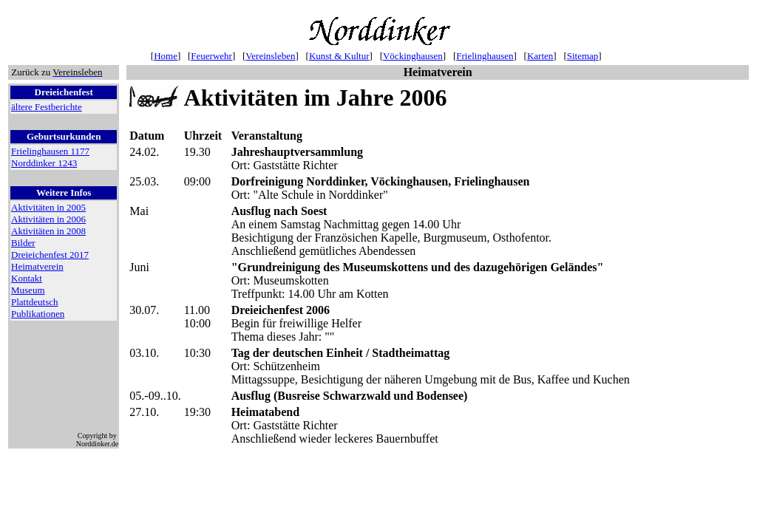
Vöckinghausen (413, 56)
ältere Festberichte (47, 107)
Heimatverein (37, 266)
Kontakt (27, 278)
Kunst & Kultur (339, 56)
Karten (540, 56)
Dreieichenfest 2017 (50, 255)
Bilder (23, 243)
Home (166, 56)
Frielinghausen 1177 (50, 151)
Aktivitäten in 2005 (48, 207)
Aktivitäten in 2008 (48, 231)
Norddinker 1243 (44, 163)
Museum (28, 290)
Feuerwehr (211, 56)
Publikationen (38, 314)
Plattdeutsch (35, 302)
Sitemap (583, 56)
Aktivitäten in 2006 (48, 219)
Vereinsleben (270, 56)
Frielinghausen (485, 56)
